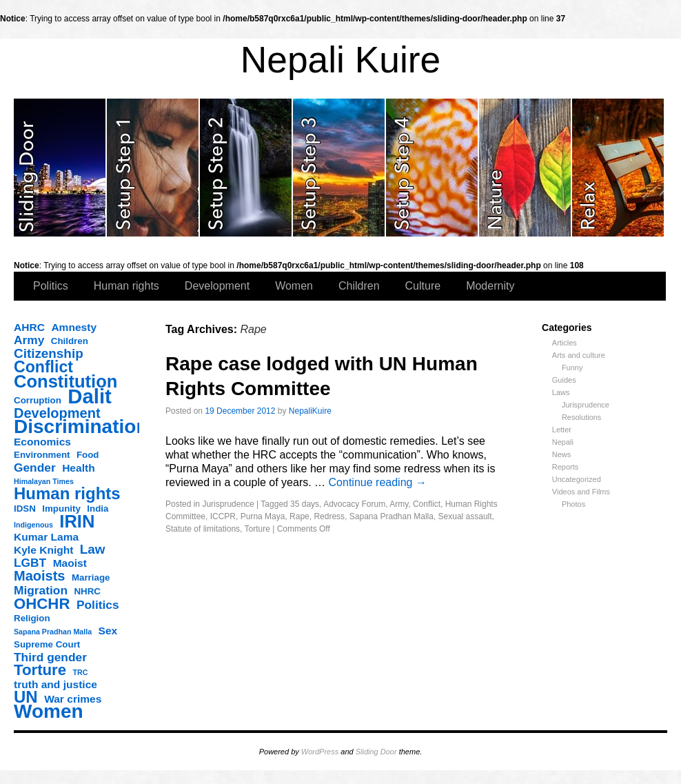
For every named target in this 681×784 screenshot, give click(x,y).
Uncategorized (577, 479)
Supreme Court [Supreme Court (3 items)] (47, 644)
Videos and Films (581, 492)
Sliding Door (376, 752)
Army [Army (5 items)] (29, 340)
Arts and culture (579, 355)
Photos (573, 504)
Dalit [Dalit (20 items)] (90, 396)
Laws (561, 392)
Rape (299, 516)
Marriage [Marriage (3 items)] (91, 577)
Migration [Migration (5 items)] (41, 590)
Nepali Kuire (341, 60)
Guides (564, 380)
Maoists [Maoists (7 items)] (39, 576)
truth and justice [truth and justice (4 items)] (55, 684)
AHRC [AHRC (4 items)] (29, 327)
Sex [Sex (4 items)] (108, 631)
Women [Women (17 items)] (49, 712)
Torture (257, 529)
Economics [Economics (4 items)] (42, 442)
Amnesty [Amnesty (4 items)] (74, 327)
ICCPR (223, 516)
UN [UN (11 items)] (26, 697)
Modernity (490, 286)
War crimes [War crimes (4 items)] (73, 699)
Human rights (126, 286)
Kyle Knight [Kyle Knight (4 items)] (43, 550)
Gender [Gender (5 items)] (35, 468)
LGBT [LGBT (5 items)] (30, 563)
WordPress (320, 752)
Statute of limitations (203, 529)
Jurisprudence (586, 405)
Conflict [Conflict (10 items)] (43, 367)
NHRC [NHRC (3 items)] (87, 591)
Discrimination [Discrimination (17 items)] (81, 427)
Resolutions (581, 417)
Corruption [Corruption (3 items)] (38, 400)
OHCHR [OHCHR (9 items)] (42, 604)
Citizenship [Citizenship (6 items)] (49, 354)
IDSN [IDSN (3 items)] (25, 509)
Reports (566, 467)
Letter (562, 430)
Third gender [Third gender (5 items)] (50, 657)
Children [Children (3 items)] (70, 341)
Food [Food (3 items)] (88, 455)
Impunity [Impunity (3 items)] (61, 509)
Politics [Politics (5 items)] (98, 605)
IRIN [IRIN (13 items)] (77, 521)
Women (294, 286)
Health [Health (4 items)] (79, 468)
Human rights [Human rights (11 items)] (67, 494)
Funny (572, 368)
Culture (423, 286)
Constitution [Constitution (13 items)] (65, 381)
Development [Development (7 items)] (57, 413)
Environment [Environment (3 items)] (42, 455)
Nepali (563, 442)
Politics (51, 286)
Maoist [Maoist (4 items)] (70, 563)
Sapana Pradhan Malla (392, 516)
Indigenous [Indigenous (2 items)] (33, 525)
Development (217, 286)
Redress (329, 516)
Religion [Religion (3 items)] (32, 618)
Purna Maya (263, 516)
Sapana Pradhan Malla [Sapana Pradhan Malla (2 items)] (53, 632)
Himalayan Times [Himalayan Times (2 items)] (44, 481)
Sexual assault (465, 516)
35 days (305, 504)
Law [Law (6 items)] (93, 550)
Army (399, 504)
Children (359, 286)
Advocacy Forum (354, 504)
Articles (565, 343)
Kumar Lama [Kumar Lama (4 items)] (46, 537)
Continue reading (378, 482)
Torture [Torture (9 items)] (40, 670)
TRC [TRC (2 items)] (81, 672)
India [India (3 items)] (98, 509)
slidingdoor (60, 168)
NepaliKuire (310, 411)
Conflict (427, 504)
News (562, 454)
